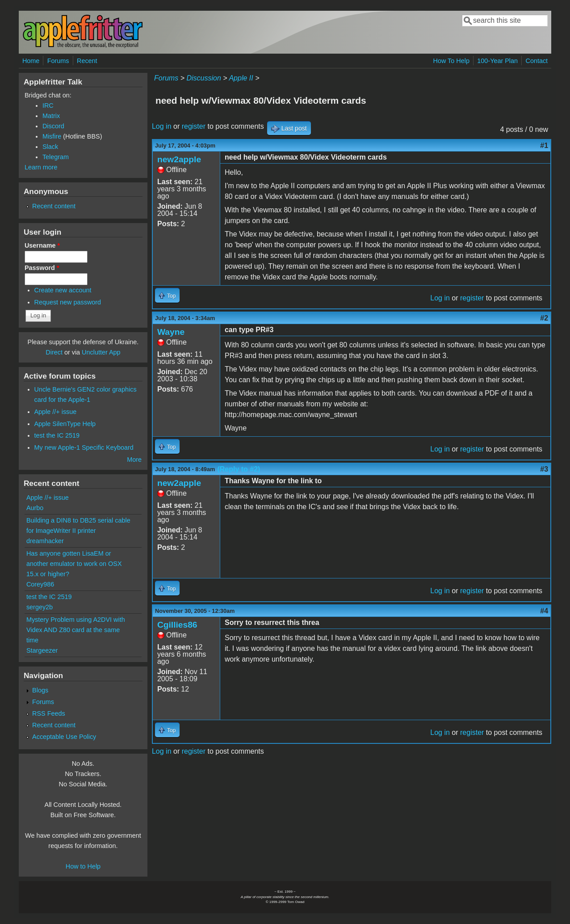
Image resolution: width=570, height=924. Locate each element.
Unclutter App (101, 352)
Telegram (56, 157)
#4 (544, 611)
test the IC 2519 (57, 435)
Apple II (241, 78)
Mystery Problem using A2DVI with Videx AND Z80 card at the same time (76, 630)
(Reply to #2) (239, 469)
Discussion (203, 78)
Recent (87, 61)
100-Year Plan (497, 61)
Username (42, 245)
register (194, 126)
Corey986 (40, 584)
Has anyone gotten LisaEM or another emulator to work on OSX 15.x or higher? (74, 564)
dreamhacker (45, 541)
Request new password (68, 302)
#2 (544, 318)
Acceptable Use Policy (64, 737)
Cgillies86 (177, 625)
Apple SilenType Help (65, 424)
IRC (48, 105)
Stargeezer (42, 650)
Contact (536, 61)
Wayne (171, 332)
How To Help (451, 61)
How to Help (83, 866)
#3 (544, 469)
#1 (544, 146)
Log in (162, 126)
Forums (58, 61)
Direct (54, 352)
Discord (53, 126)
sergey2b (40, 607)
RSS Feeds (49, 713)
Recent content (54, 206)
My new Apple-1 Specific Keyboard (84, 447)
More (134, 460)
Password (42, 268)
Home (31, 61)
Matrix (51, 116)
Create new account (63, 290)
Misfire (52, 136)
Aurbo (35, 508)
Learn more (41, 167)
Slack (50, 147)
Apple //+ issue (56, 412)
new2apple (179, 159)
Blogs (40, 690)
